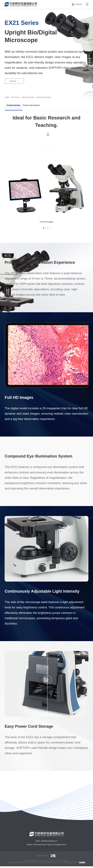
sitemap (52, 862)
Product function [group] (15, 107)
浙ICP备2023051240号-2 (70, 864)
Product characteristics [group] (36, 107)
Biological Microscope (44, 99)
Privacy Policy (44, 862)
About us (26, 862)
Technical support (62, 862)
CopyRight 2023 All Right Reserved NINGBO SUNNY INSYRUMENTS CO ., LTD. (34, 864)
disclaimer (34, 862)
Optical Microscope (28, 99)
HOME (7, 99)
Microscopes (15, 99)
